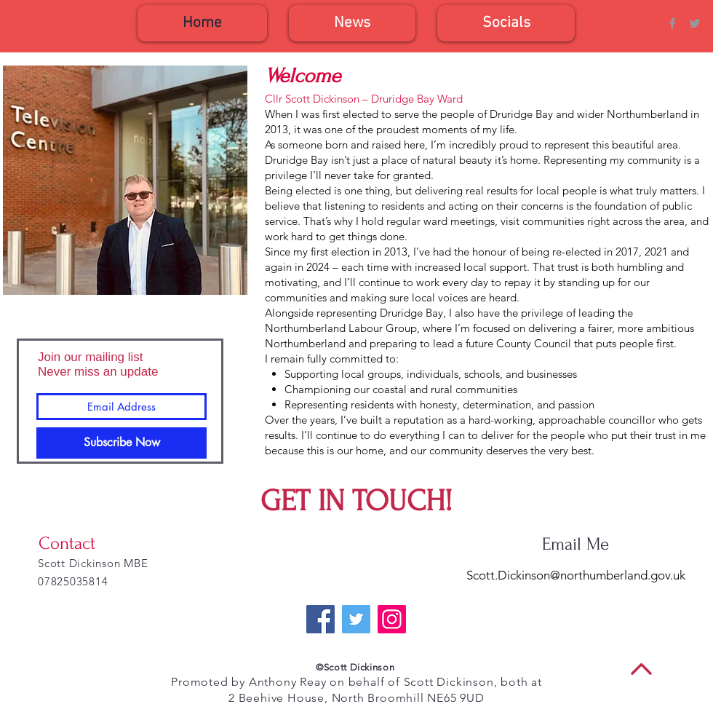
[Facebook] (320, 619)
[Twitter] (356, 619)
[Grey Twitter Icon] (695, 23)
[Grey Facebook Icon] (672, 23)
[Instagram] (392, 619)
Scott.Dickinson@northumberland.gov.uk (576, 575)
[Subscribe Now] (122, 443)
